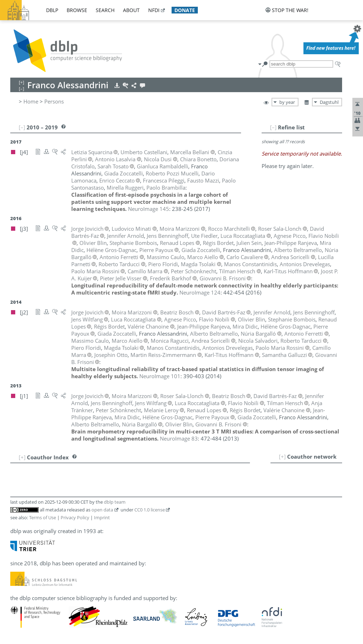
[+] (282, 457)
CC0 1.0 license (150, 510)
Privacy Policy (75, 517)
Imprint (102, 517)
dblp (52, 10)
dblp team (115, 502)
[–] (273, 127)
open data (102, 510)
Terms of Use (43, 517)
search (105, 10)
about (131, 10)
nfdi (154, 10)
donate (185, 10)
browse (77, 10)
